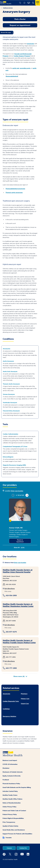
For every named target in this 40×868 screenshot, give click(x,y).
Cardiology (6, 709)
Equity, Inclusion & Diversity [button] (12, 776)
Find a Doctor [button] (20, 19)
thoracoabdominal (12, 76)
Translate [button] (9, 838)
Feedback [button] (6, 780)
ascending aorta (25, 68)
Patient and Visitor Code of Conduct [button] (14, 811)
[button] (20, 3)
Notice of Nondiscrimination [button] (12, 803)
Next (27, 495)
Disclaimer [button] (6, 768)
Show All (19, 548)
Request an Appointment (20, 541)
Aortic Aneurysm (8, 361)
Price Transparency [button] (9, 822)
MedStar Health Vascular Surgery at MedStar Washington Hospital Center (18, 605)
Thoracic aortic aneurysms (14, 193)
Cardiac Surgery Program (22, 56)
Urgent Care (25, 704)
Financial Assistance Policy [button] (11, 784)
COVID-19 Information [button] (10, 764)
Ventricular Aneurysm (10, 403)
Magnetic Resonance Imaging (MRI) (14, 465)
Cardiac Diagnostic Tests (11, 701)
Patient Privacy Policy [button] (10, 814)
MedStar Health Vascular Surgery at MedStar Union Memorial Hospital (18, 571)
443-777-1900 (11, 668)
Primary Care (25, 699)
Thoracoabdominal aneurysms (15, 189)
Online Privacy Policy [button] (9, 807)
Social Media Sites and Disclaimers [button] (14, 830)
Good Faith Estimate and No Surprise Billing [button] (17, 787)
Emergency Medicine (9, 716)
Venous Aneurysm (9, 394)
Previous (13, 495)
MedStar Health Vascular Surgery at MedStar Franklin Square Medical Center (19, 641)
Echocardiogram (8, 457)
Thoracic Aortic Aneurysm (11, 384)
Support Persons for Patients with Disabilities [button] (17, 834)
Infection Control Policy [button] (10, 791)
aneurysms (30, 44)
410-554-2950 (11, 596)
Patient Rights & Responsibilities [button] (13, 818)
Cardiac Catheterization (11, 434)
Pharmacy (24, 694)
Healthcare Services (8, 8)
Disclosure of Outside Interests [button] (13, 772)
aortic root (16, 68)
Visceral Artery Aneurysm (11, 411)
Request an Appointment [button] (20, 25)
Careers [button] (9, 848)
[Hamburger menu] (38, 3)
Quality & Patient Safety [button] (10, 826)
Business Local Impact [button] (10, 760)
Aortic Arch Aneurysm (10, 372)
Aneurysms (7, 349)
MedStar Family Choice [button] (10, 795)
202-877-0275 (11, 632)
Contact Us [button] (23, 848)
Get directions (10, 589)
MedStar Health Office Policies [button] (12, 799)
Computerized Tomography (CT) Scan (15, 447)
